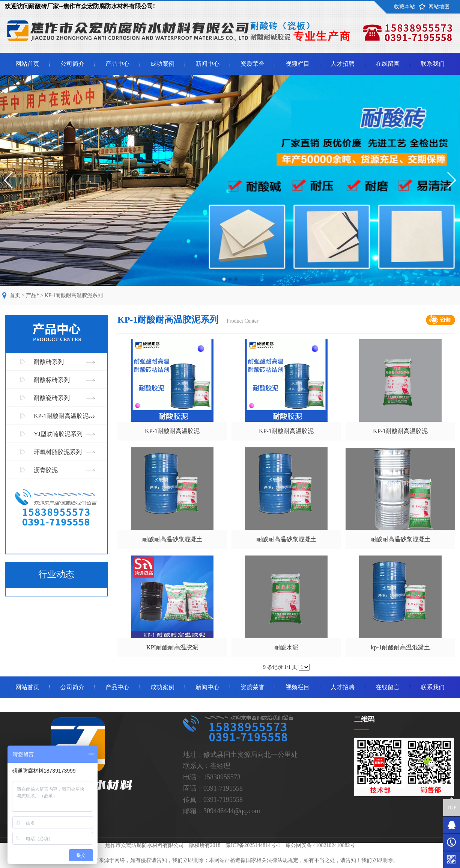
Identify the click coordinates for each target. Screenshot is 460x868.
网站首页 (27, 64)
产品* (32, 295)
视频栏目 (298, 64)
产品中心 (117, 64)
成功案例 (162, 64)
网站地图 (439, 7)
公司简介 (72, 64)
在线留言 (388, 64)
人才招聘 (343, 64)
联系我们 (433, 64)
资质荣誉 (253, 64)
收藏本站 (404, 7)
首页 (15, 295)
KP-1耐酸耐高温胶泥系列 (74, 295)
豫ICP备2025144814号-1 (253, 845)
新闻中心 (207, 64)
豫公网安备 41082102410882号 (320, 845)
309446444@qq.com (232, 811)
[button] (224, 279)
